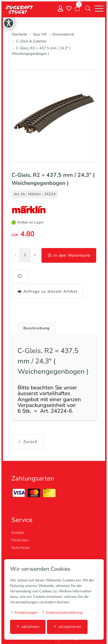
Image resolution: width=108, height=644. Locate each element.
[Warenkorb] (77, 9)
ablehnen (28, 627)
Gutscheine (21, 548)
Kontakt (18, 533)
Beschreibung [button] (37, 328)
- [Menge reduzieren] (15, 255)
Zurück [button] (28, 442)
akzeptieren (67, 627)
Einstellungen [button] (24, 612)
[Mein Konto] (60, 9)
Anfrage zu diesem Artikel (47, 291)
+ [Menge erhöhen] (35, 255)
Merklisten (20, 540)
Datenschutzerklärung (62, 612)
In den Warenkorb (69, 255)
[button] (88, 9)
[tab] (34, 327)
